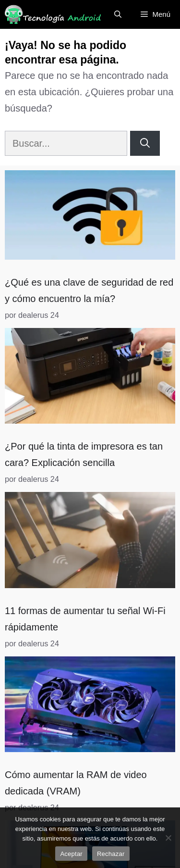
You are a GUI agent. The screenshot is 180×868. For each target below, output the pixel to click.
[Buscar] (145, 143)
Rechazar (111, 854)
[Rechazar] (168, 838)
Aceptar (71, 854)
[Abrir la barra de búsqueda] (118, 14)
